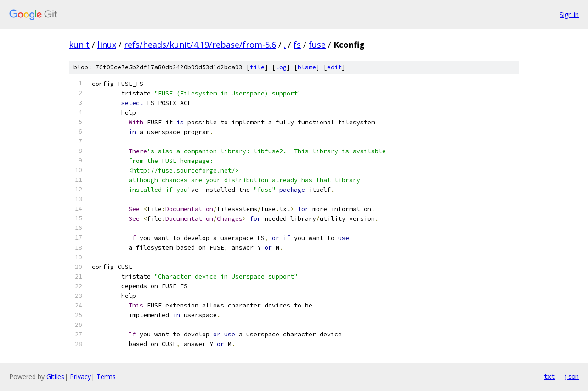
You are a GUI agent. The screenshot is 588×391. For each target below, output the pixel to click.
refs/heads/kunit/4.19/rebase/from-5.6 (200, 45)
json (571, 376)
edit (334, 67)
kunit (79, 45)
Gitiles (55, 377)
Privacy (80, 377)
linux (107, 45)
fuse (317, 45)
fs (297, 45)
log (281, 67)
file (257, 67)
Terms (106, 377)
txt (549, 376)
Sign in (569, 14)
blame (307, 67)
